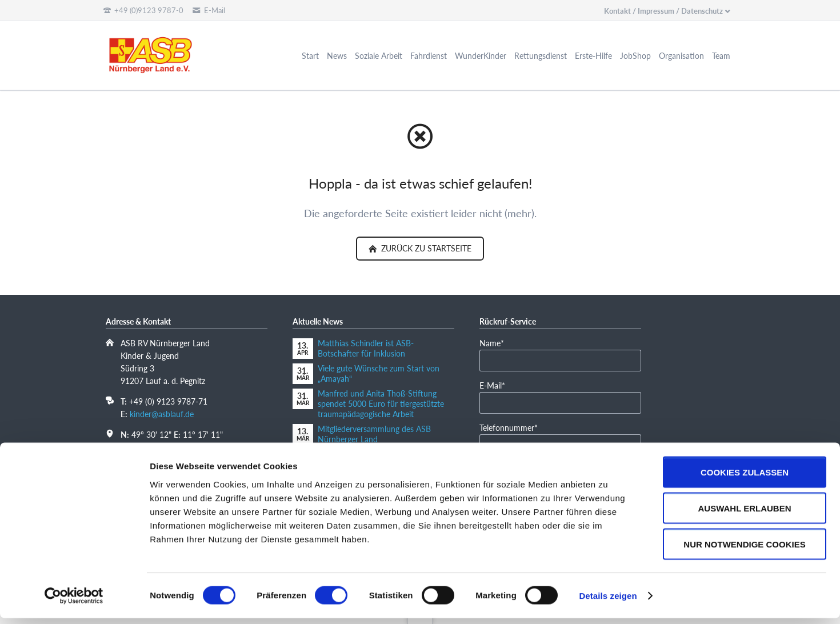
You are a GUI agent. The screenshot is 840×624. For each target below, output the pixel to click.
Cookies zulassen (745, 478)
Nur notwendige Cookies (744, 550)
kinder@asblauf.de (162, 414)
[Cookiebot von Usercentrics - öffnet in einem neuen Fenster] (74, 602)
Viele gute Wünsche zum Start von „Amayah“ (379, 373)
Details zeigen (608, 601)
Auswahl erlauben (744, 514)
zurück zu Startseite (425, 248)
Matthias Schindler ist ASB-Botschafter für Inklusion (366, 348)
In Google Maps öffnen (161, 447)
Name (497, 343)
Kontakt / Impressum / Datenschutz (663, 11)
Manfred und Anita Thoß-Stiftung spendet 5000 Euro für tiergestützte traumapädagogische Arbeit (381, 404)
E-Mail (497, 385)
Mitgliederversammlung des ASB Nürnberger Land (374, 434)
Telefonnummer (509, 427)
